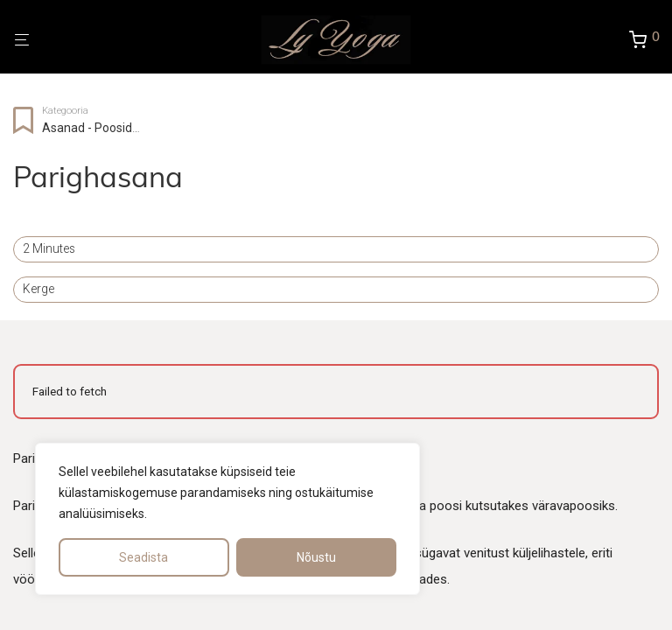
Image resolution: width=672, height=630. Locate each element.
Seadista (143, 557)
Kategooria (65, 111)
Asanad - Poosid (87, 128)
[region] (227, 519)
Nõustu (316, 557)
